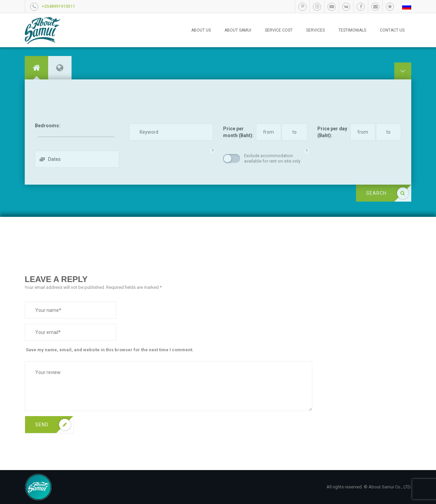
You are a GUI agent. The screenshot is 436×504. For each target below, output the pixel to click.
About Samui (238, 30)
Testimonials (352, 30)
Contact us (392, 30)
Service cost (279, 30)
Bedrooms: (48, 126)
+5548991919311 (58, 6)
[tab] (36, 68)
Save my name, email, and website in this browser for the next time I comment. (110, 350)
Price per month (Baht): (238, 132)
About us (201, 30)
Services (315, 30)
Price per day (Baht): (332, 132)
